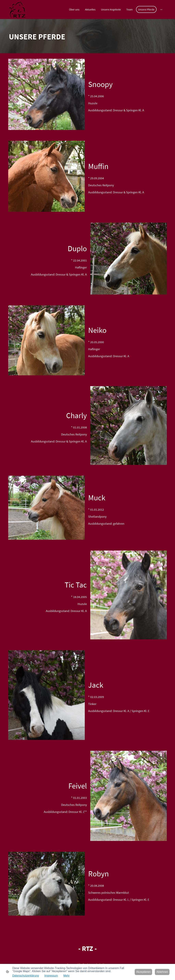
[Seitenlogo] (17, 10)
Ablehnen (162, 972)
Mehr (66, 976)
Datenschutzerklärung (26, 976)
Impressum (51, 976)
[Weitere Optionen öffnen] (161, 9)
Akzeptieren (143, 972)
